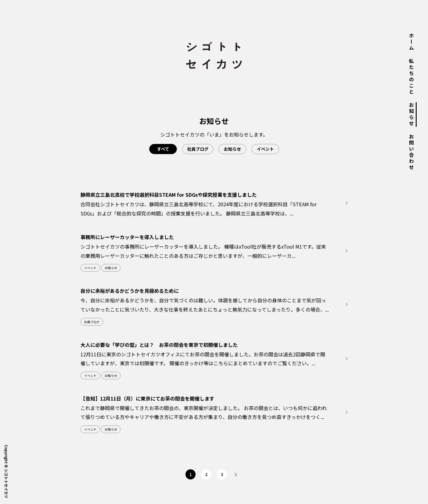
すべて (163, 149)
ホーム (411, 42)
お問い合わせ (411, 152)
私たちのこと (411, 77)
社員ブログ (198, 149)
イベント (265, 149)
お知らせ (411, 114)
